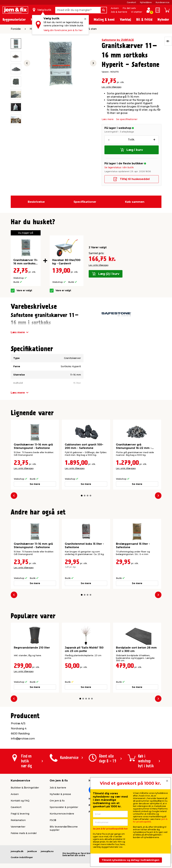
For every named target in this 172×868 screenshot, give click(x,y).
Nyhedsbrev (146, 2)
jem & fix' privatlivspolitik (150, 820)
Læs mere (108, 119)
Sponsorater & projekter (64, 807)
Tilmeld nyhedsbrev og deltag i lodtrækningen (131, 860)
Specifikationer (85, 202)
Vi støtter (137, 12)
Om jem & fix (57, 801)
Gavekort (131, 2)
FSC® (53, 820)
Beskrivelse (36, 202)
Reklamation (18, 820)
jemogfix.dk (17, 851)
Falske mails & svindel (24, 833)
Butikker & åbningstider (25, 788)
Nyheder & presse (60, 794)
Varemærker (18, 827)
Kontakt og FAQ (20, 801)
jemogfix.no (47, 851)
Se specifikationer (127, 119)
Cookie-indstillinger (22, 857)
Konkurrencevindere (62, 814)
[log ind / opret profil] (149, 10)
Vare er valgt (24, 290)
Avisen (115, 8)
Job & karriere (119, 12)
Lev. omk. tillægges (111, 87)
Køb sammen (135, 202)
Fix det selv (129, 8)
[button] (82, 496)
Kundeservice (163, 2)
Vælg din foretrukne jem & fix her (63, 30)
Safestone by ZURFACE (118, 40)
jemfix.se (32, 851)
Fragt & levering (20, 814)
